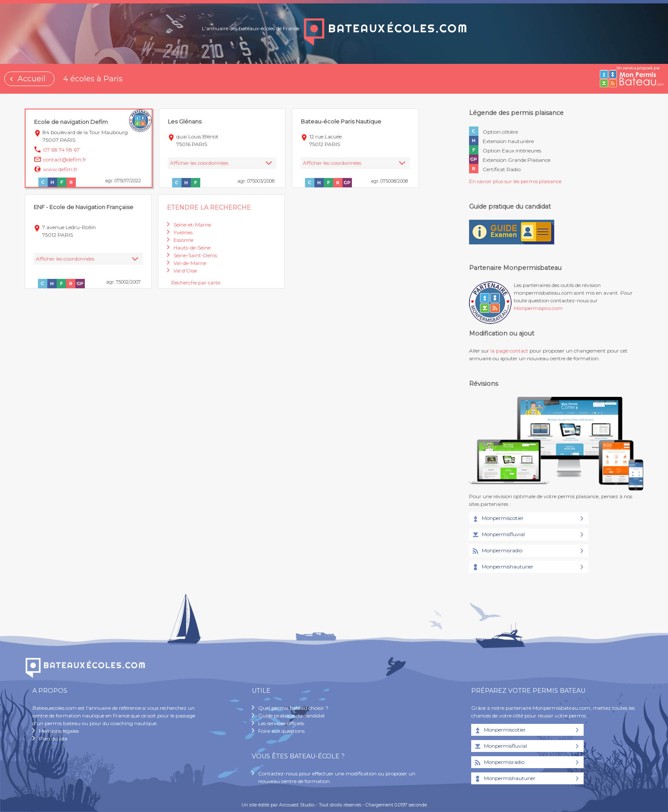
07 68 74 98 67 (61, 150)
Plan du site (53, 739)
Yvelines (183, 232)
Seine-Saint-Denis (195, 255)
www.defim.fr (60, 169)
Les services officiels (281, 723)
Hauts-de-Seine (192, 248)
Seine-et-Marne (192, 225)
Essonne (183, 240)
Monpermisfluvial (498, 535)
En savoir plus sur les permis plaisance (515, 181)
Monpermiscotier (497, 519)
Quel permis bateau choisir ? (293, 708)
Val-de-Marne (190, 263)
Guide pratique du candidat (292, 716)
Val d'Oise (185, 271)
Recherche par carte (196, 283)
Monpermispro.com (538, 308)
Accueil (32, 79)
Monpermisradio (497, 551)
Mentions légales (59, 731)
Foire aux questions (281, 731)
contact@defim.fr (65, 159)
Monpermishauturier (502, 567)
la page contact (509, 351)
